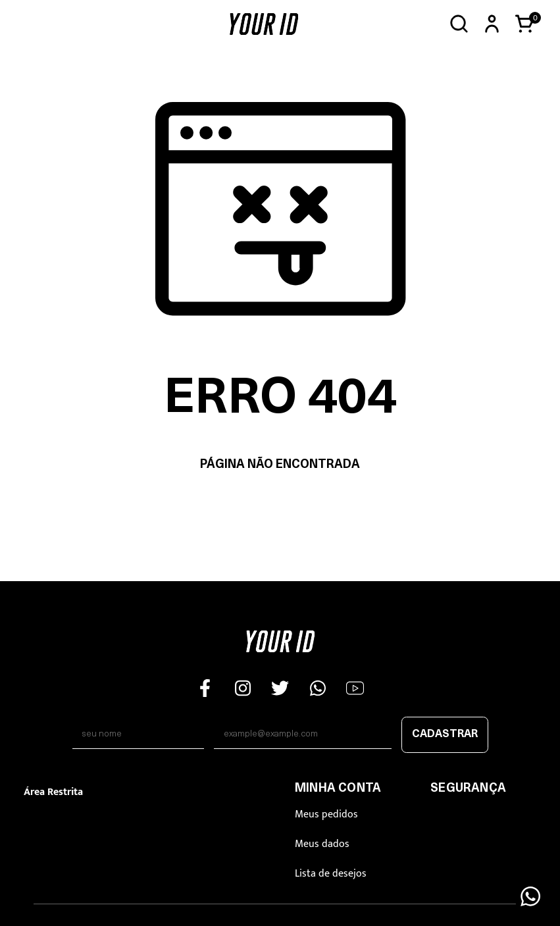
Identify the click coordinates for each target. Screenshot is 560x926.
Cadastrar (445, 734)
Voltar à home (280, 506)
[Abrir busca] (459, 24)
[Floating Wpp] (530, 896)
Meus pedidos (326, 814)
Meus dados (322, 844)
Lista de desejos (331, 874)
